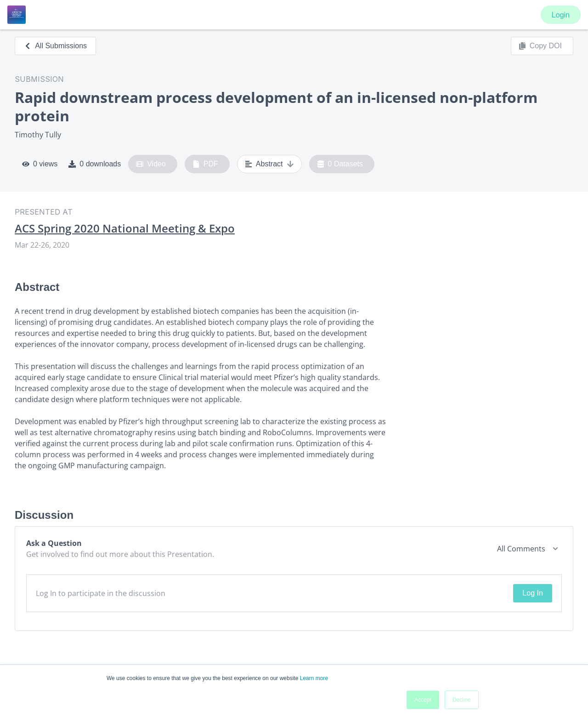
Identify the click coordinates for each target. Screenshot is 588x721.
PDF (205, 164)
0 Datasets (340, 164)
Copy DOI (540, 46)
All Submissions (55, 46)
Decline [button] (462, 700)
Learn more (314, 678)
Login (561, 15)
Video (151, 164)
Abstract (269, 164)
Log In (532, 593)
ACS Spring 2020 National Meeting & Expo (125, 228)
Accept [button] (423, 700)
